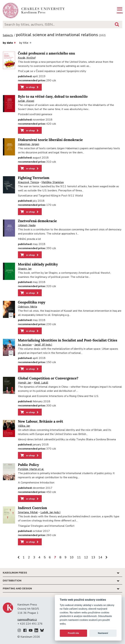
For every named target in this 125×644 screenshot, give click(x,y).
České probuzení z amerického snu (46, 53)
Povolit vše (73, 633)
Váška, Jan (24, 426)
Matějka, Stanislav (53, 182)
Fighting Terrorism (34, 178)
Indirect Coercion (32, 508)
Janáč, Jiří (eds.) (43, 345)
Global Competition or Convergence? (48, 378)
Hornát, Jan (25, 383)
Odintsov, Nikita (28, 307)
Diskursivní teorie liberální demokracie (50, 140)
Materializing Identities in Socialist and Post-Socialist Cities (68, 340)
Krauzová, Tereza (28, 182)
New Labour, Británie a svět (41, 421)
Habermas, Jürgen (29, 144)
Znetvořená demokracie (37, 221)
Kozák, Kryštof (27, 58)
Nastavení (103, 633)
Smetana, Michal (28, 512)
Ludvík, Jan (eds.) (51, 512)
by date (9, 43)
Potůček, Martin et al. (31, 469)
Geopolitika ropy (32, 302)
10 (72, 557)
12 (86, 557)
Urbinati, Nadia (27, 225)
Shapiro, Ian (25, 269)
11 (79, 557)
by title (25, 43)
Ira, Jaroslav (25, 345)
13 (93, 557)
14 (100, 557)
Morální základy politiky (38, 264)
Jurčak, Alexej (26, 101)
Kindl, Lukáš (41, 383)
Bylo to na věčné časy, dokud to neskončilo (53, 97)
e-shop (30, 87)
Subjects (8, 35)
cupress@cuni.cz (27, 620)
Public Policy (29, 465)
